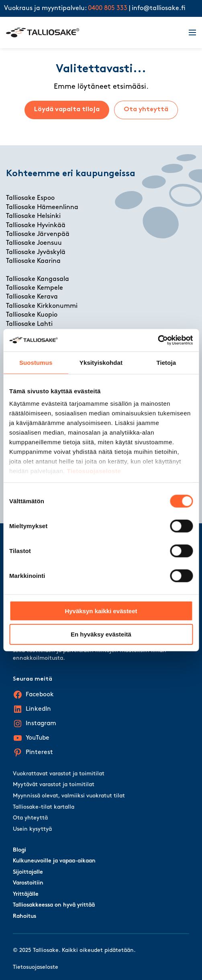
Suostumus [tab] (36, 362)
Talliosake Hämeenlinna (42, 207)
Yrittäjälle (26, 894)
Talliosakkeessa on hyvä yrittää (54, 905)
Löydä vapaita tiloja (67, 110)
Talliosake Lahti (29, 324)
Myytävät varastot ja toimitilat (54, 785)
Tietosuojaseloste (94, 471)
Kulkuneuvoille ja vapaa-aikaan (54, 861)
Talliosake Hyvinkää (36, 226)
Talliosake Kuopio (32, 315)
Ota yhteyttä (146, 110)
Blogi (19, 850)
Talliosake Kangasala (38, 279)
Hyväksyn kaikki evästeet (101, 611)
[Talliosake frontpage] (93, 33)
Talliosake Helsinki (33, 216)
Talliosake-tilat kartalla (44, 807)
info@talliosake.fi (159, 8)
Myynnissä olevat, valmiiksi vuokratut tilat (69, 796)
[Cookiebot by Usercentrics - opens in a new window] (158, 340)
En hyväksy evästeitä (101, 634)
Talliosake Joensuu (34, 243)
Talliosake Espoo (30, 198)
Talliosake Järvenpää (38, 234)
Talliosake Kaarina (33, 261)
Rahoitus (24, 916)
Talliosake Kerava (32, 297)
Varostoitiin (28, 883)
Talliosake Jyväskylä (36, 252)
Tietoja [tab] (166, 362)
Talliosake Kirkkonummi (42, 306)
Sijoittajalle (28, 872)
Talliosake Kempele (35, 288)
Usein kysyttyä (32, 829)
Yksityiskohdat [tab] (101, 362)
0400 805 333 (108, 8)
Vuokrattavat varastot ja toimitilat (59, 774)
